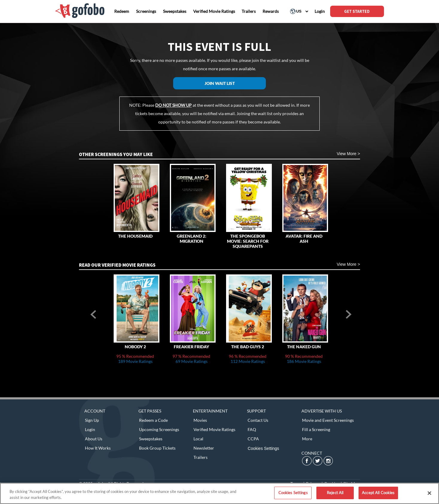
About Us (94, 439)
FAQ (252, 429)
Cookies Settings (263, 448)
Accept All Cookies (378, 493)
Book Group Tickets (157, 448)
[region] (219, 493)
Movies (200, 420)
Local (198, 439)
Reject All (335, 493)
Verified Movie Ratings (214, 429)
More (307, 439)
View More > (348, 154)
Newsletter (204, 448)
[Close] (429, 493)
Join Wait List (220, 83)
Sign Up (92, 420)
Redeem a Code (153, 420)
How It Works (98, 448)
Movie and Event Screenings (328, 420)
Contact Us (258, 420)
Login (90, 429)
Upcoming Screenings (159, 429)
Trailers (201, 457)
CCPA (253, 439)
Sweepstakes (151, 439)
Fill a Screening (316, 429)
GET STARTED (357, 11)
